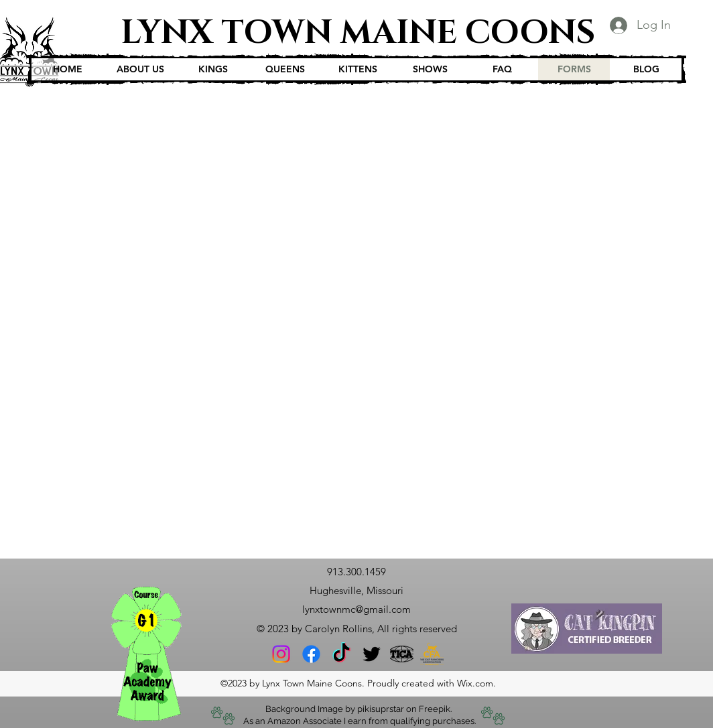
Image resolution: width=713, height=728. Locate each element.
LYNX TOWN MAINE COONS (358, 33)
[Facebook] (311, 654)
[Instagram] (281, 654)
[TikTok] (341, 654)
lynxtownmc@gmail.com (356, 609)
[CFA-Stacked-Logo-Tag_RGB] (432, 654)
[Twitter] (372, 654)
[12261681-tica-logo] (402, 654)
